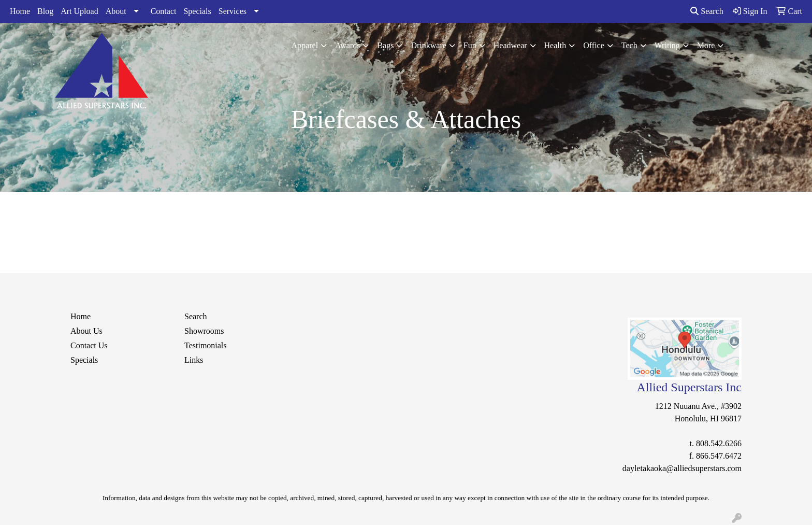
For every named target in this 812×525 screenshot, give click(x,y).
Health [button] (555, 45)
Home (20, 11)
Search (707, 11)
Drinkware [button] (428, 45)
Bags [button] (385, 45)
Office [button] (594, 45)
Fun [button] (470, 45)
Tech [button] (629, 45)
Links (194, 360)
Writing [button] (667, 45)
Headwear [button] (510, 45)
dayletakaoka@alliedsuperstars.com (682, 468)
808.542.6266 (719, 443)
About (116, 11)
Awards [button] (347, 45)
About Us (86, 331)
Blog (45, 11)
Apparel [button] (305, 45)
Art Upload (79, 11)
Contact (164, 11)
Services (233, 11)
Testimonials (206, 345)
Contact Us (89, 345)
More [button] (706, 45)
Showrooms (204, 331)
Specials (197, 11)
